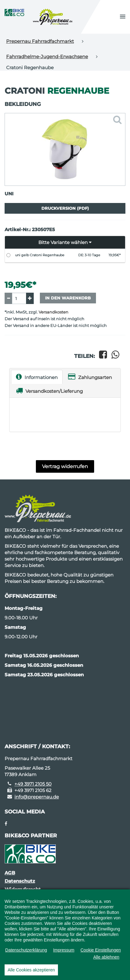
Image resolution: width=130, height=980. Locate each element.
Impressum (64, 950)
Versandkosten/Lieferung (49, 390)
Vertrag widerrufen (65, 466)
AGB (10, 873)
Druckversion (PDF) (65, 208)
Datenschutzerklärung (26, 950)
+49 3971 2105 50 (33, 784)
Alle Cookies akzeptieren (31, 970)
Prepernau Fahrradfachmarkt (40, 41)
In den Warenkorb (68, 298)
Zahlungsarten (90, 377)
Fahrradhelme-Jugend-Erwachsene (47, 56)
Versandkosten (54, 312)
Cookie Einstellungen (101, 950)
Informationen (37, 377)
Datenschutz (20, 881)
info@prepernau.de (37, 797)
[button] (123, 17)
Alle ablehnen (106, 957)
